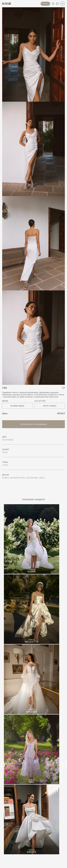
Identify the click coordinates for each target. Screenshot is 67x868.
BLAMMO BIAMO (17, 406)
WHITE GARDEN (50, 406)
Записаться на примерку (33, 424)
